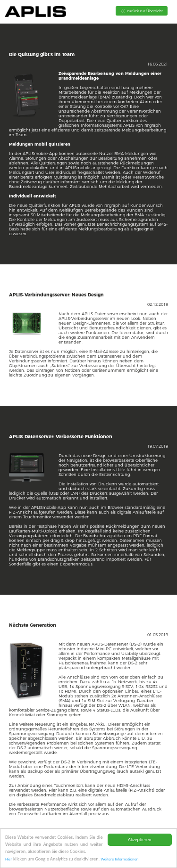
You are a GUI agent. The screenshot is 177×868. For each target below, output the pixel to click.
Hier (9, 860)
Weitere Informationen (119, 860)
